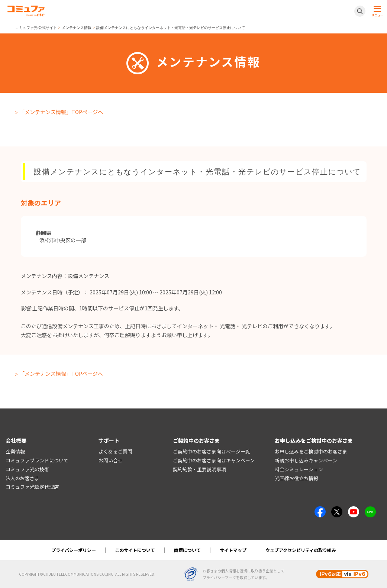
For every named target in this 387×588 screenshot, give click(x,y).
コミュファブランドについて (37, 460)
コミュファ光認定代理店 (32, 487)
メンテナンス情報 (77, 28)
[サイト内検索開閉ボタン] (360, 11)
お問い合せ (111, 460)
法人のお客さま (22, 478)
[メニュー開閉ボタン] (376, 11)
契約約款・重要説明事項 (199, 469)
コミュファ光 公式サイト (36, 28)
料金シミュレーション (299, 469)
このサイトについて (135, 550)
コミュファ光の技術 (27, 469)
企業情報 (15, 451)
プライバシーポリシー (74, 550)
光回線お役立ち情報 (296, 478)
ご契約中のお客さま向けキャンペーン (214, 460)
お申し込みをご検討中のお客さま (311, 451)
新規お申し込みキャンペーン (306, 460)
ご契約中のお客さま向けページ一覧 (212, 451)
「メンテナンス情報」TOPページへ (61, 112)
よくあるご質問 (115, 451)
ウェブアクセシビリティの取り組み (301, 550)
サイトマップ (233, 550)
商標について (187, 550)
